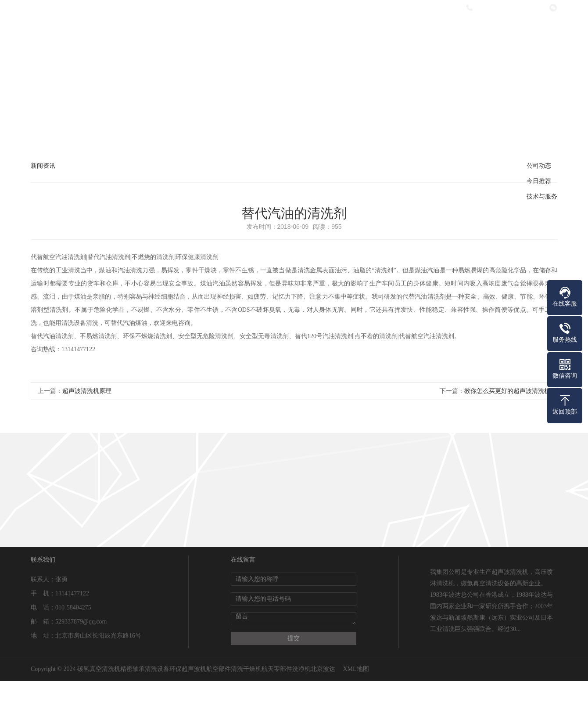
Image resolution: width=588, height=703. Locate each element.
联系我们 (527, 32)
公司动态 (539, 166)
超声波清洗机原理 (87, 391)
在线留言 (468, 32)
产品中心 (293, 32)
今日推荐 (539, 181)
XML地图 (356, 669)
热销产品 (410, 32)
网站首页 (176, 32)
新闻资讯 (351, 32)
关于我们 (235, 32)
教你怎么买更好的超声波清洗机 (507, 391)
